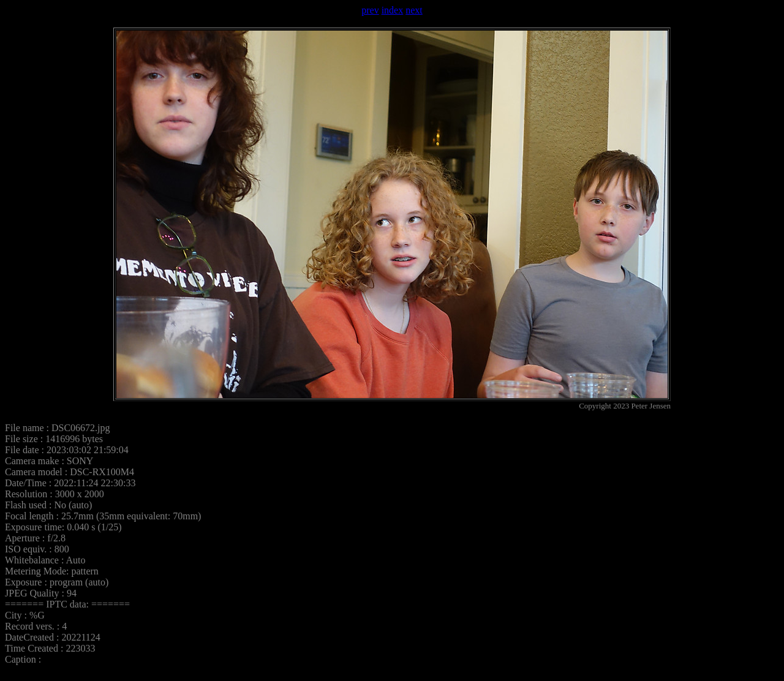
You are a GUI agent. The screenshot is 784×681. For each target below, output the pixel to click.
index (393, 10)
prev (370, 10)
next (414, 10)
